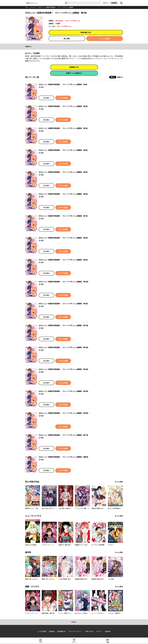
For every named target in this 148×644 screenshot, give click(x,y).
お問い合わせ (89, 631)
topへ (74, 622)
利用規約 (52, 631)
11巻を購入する (86, 32)
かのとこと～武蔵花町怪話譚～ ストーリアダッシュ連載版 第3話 (63, 128)
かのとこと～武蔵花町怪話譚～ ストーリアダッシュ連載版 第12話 (63, 325)
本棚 (108, 642)
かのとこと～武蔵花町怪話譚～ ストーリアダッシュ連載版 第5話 (63, 172)
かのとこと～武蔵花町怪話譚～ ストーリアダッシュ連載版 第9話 (63, 260)
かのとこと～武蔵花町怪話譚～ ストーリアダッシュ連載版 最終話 (63, 457)
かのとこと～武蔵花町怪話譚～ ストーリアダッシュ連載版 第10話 (63, 282)
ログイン (106, 3)
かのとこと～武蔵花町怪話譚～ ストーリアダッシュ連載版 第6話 (63, 194)
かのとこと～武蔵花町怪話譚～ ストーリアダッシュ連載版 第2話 (63, 106)
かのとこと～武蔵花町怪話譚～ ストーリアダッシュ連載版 (56, 7)
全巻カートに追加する (74, 73)
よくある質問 (42, 631)
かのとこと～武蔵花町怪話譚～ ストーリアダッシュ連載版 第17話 (63, 435)
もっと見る (119, 482)
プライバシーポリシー (75, 631)
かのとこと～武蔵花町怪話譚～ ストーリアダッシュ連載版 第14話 (63, 369)
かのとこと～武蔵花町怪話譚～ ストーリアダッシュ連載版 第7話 (63, 216)
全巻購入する (74, 67)
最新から (120, 77)
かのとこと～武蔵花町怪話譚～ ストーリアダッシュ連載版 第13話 (63, 347)
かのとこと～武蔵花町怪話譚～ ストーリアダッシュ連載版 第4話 (63, 150)
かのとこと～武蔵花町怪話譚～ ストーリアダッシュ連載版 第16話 (63, 413)
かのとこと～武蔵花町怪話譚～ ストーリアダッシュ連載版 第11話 (63, 304)
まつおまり (59, 21)
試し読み (67, 39)
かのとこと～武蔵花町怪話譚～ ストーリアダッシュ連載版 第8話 (63, 238)
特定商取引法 (61, 631)
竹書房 (58, 24)
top (26, 7)
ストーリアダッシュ (73, 21)
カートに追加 (105, 39)
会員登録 (114, 3)
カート (74, 642)
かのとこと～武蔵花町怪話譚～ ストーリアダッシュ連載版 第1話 (63, 84)
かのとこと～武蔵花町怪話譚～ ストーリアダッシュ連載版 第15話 (63, 391)
